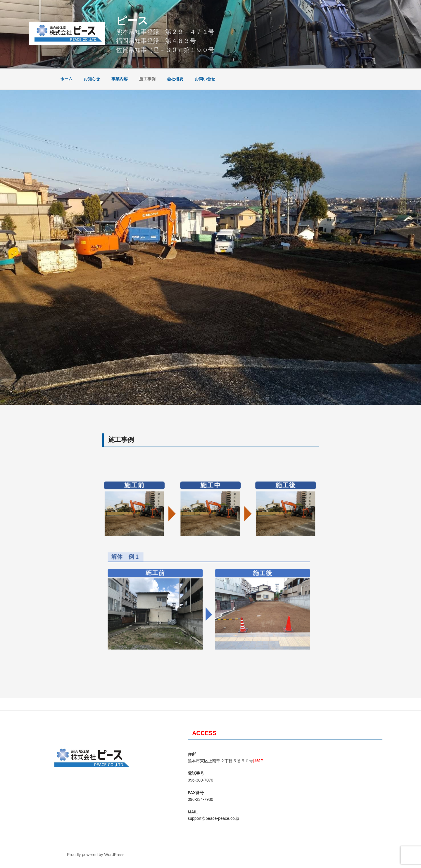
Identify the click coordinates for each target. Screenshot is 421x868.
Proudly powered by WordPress (96, 855)
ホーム (66, 79)
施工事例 (147, 79)
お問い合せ (205, 79)
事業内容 (120, 79)
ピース (132, 21)
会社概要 (175, 79)
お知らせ (92, 79)
